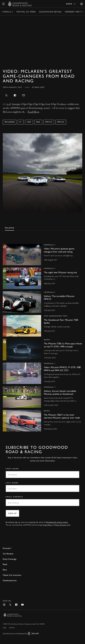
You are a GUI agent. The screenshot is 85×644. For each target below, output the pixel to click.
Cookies (12, 627)
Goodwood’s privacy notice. (57, 522)
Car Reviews (8, 554)
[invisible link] (42, 255)
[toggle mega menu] (3, 4)
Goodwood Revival (50, 12)
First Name (12, 469)
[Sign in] (82, 4)
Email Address (14, 497)
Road (5, 564)
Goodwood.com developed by (22, 634)
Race (5, 570)
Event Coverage (10, 559)
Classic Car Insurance (12, 575)
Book (71, 4)
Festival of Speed (26, 12)
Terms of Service (61, 525)
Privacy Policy (47, 525)
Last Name (12, 483)
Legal (4, 627)
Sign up (12, 513)
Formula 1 (7, 12)
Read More (34, 112)
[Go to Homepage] (20, 4)
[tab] (10, 228)
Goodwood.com (10, 580)
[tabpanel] (42, 335)
